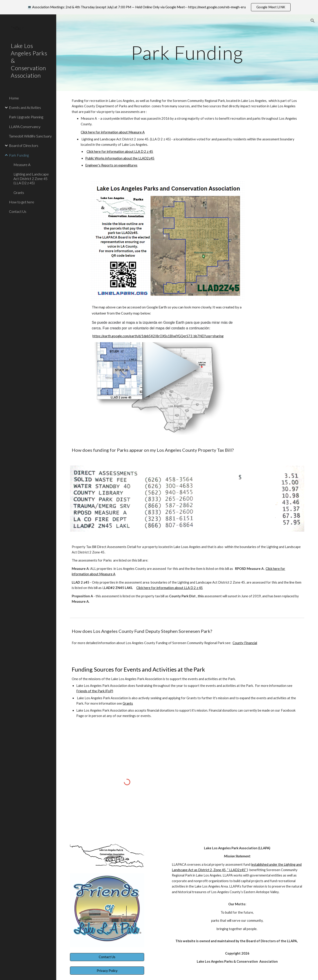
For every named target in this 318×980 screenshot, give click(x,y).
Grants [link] (19, 192)
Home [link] (14, 98)
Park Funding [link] (19, 155)
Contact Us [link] (18, 211)
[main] (187, 53)
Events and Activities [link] (25, 107)
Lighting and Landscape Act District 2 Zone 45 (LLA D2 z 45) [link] (31, 178)
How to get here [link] (22, 202)
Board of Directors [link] (24, 145)
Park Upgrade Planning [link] (26, 117)
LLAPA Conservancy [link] (25, 127)
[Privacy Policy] (107, 971)
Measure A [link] (22, 165)
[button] (313, 21)
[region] (159, 7)
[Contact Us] (107, 957)
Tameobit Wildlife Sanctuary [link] (30, 136)
